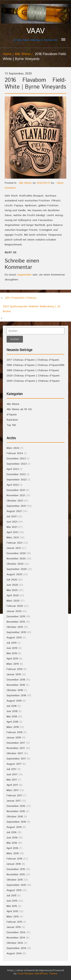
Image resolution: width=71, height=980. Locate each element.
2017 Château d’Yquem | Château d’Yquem (33, 360)
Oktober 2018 (15, 690)
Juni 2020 (12, 585)
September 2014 (16, 948)
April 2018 (12, 722)
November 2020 (16, 559)
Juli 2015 (12, 896)
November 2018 (16, 685)
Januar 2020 (14, 611)
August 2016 (14, 827)
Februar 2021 (14, 543)
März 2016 (13, 853)
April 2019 (12, 659)
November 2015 (16, 875)
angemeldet (24, 275)
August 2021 (14, 511)
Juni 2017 (12, 774)
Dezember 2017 (16, 743)
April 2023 (13, 469)
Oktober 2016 (15, 817)
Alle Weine (23, 54)
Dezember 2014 (16, 932)
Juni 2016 (12, 838)
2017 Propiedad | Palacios (21, 298)
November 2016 (16, 811)
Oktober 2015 (15, 880)
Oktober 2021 (15, 501)
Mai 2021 (12, 527)
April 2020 (13, 595)
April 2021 (12, 532)
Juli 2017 (12, 769)
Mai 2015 (12, 906)
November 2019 (16, 622)
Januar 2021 (14, 548)
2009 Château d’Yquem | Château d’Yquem (33, 381)
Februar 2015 (14, 922)
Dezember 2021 (16, 490)
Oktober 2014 (15, 943)
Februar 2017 (14, 796)
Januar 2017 (14, 801)
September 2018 (16, 696)
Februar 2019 (14, 669)
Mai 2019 (12, 653)
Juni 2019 (12, 648)
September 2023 (17, 464)
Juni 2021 (12, 522)
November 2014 (16, 938)
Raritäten (12, 420)
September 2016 (16, 822)
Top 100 (11, 425)
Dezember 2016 (16, 806)
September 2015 (16, 885)
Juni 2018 (12, 711)
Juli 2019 (12, 643)
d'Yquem (12, 415)
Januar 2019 (14, 674)
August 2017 (14, 764)
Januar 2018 (14, 738)
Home (7, 54)
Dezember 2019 (16, 617)
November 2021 (16, 495)
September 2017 (16, 759)
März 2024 (13, 448)
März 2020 (13, 601)
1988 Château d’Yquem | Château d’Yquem (33, 370)
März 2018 (13, 727)
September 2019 (16, 632)
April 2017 (12, 785)
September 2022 (17, 480)
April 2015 (12, 911)
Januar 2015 (14, 927)
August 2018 (14, 701)
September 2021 (16, 506)
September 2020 (17, 569)
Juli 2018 (12, 706)
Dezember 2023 (16, 459)
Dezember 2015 (16, 869)
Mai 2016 (12, 843)
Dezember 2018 (16, 680)
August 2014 (14, 953)
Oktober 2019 (15, 627)
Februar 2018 (14, 732)
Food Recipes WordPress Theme (37, 974)
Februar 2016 (14, 859)
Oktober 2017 (15, 753)
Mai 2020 (12, 590)
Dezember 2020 (16, 553)
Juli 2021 (12, 517)
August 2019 (14, 638)
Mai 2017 (12, 780)
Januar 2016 (14, 864)
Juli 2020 (12, 580)
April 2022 (13, 485)
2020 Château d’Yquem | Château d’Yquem (33, 376)
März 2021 (13, 538)
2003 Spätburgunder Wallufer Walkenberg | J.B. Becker (32, 309)
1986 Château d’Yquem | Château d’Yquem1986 (35, 365)
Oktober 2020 (15, 564)
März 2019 (13, 664)
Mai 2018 (12, 717)
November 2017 (16, 748)
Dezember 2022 (16, 474)
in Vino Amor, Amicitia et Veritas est (35, 34)
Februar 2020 (15, 606)
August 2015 (14, 890)
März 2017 (13, 790)
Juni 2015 (12, 901)
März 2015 (13, 917)
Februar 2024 (15, 453)
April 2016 (12, 848)
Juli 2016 (12, 832)
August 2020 (14, 574)
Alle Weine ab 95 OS (19, 409)
